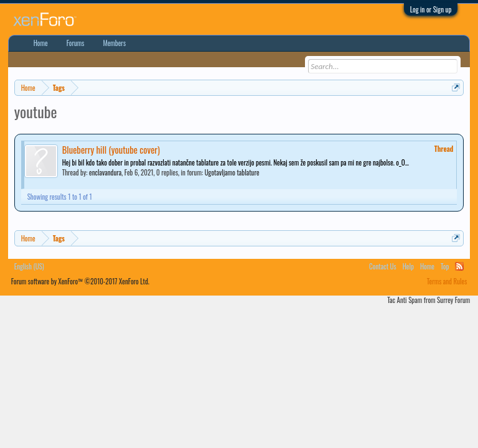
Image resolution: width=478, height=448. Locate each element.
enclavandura (105, 172)
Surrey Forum (453, 300)
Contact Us (383, 266)
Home (41, 43)
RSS (459, 266)
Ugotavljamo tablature (232, 172)
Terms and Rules (447, 281)
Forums (76, 43)
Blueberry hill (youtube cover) (111, 150)
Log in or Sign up (431, 9)
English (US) (29, 266)
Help (408, 266)
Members (114, 43)
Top (445, 266)
